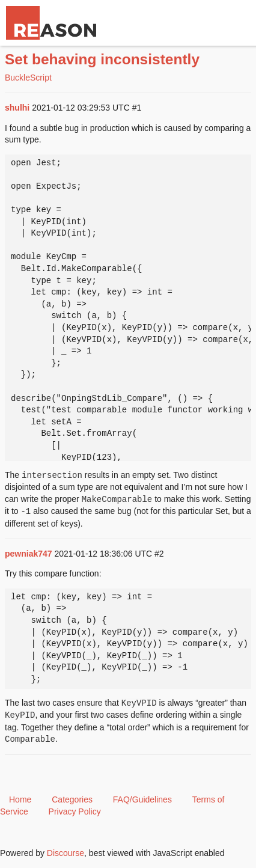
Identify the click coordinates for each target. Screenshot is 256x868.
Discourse (66, 853)
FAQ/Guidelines (142, 799)
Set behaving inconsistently (102, 59)
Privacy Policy (75, 811)
